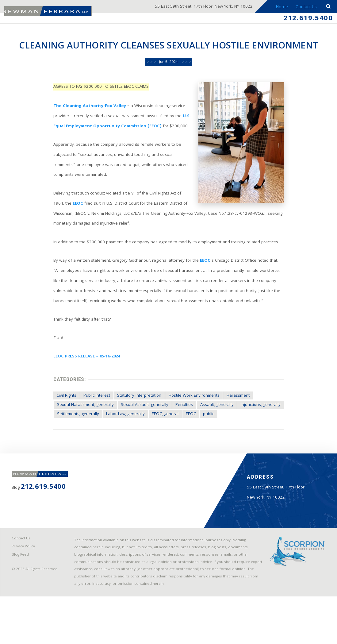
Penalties (181, 433)
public (209, 442)
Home (281, 7)
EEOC (60, 223)
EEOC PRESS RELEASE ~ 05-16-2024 (83, 382)
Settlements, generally (73, 442)
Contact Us (306, 7)
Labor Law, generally (122, 442)
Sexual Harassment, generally (80, 433)
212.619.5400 (306, 19)
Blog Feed (21, 601)
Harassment (239, 423)
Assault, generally (214, 433)
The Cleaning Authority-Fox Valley (85, 121)
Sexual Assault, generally (141, 433)
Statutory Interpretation (136, 423)
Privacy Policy (24, 592)
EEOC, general (164, 442)
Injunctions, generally (259, 433)
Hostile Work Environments (193, 423)
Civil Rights (61, 423)
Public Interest (93, 423)
